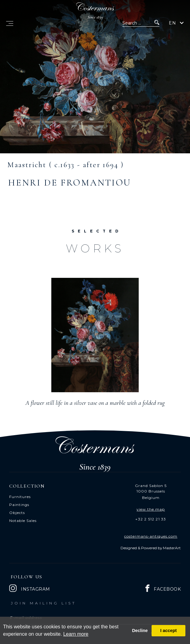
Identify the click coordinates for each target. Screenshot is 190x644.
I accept (168, 631)
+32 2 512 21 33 (151, 519)
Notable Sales (23, 521)
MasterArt (172, 548)
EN (172, 23)
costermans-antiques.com (151, 536)
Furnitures (20, 497)
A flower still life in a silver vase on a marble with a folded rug (95, 403)
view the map (151, 509)
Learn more (76, 634)
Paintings (19, 505)
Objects (17, 513)
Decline (140, 631)
